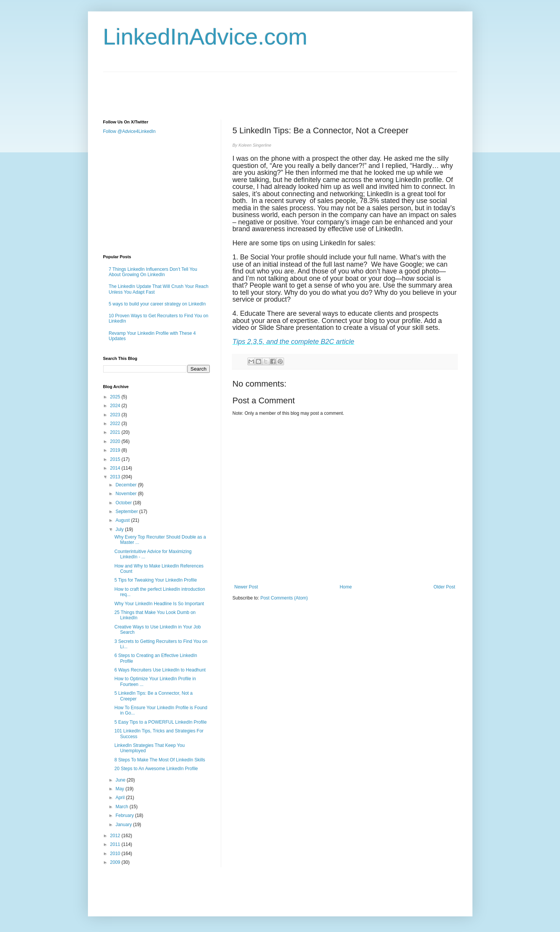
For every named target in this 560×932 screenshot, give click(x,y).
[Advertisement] (242, 89)
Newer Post (246, 587)
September (127, 512)
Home (346, 587)
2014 (116, 468)
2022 (116, 424)
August (123, 520)
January (124, 825)
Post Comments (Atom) (284, 598)
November (127, 494)
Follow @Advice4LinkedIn (129, 131)
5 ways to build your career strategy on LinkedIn (157, 304)
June (121, 780)
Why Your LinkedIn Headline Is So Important (159, 604)
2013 (116, 477)
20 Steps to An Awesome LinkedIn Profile (156, 769)
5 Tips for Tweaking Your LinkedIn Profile (156, 580)
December (127, 485)
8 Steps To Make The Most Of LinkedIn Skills (160, 760)
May (120, 789)
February (125, 815)
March (122, 807)
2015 (116, 459)
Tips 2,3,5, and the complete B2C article (294, 342)
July (120, 529)
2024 (116, 406)
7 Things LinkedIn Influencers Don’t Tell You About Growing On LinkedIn (153, 272)
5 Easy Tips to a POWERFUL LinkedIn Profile (160, 722)
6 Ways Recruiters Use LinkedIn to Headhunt (160, 670)
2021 (116, 432)
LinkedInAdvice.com (205, 37)
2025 (116, 397)
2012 (116, 836)
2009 (116, 862)
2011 (116, 844)
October (124, 503)
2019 (116, 450)
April (120, 798)
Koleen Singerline (255, 145)
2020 (116, 441)
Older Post (444, 587)
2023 (116, 415)
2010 (116, 854)
